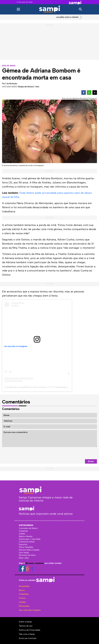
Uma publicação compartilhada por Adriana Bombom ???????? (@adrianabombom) (38, 387)
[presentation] (77, 453)
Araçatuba (24, 586)
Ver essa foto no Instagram (16, 346)
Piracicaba (24, 606)
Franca (22, 598)
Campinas (24, 594)
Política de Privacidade (30, 630)
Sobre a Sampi (25, 622)
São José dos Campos (30, 610)
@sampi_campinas (35, 563)
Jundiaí (22, 602)
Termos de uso (26, 626)
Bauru (22, 590)
